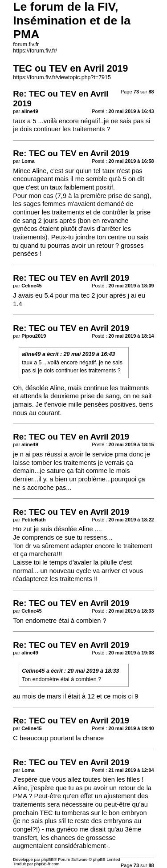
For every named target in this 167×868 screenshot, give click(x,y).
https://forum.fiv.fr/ (35, 51)
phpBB (48, 860)
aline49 (31, 354)
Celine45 (33, 671)
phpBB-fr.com (47, 864)
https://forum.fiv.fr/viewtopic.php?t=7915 (62, 77)
